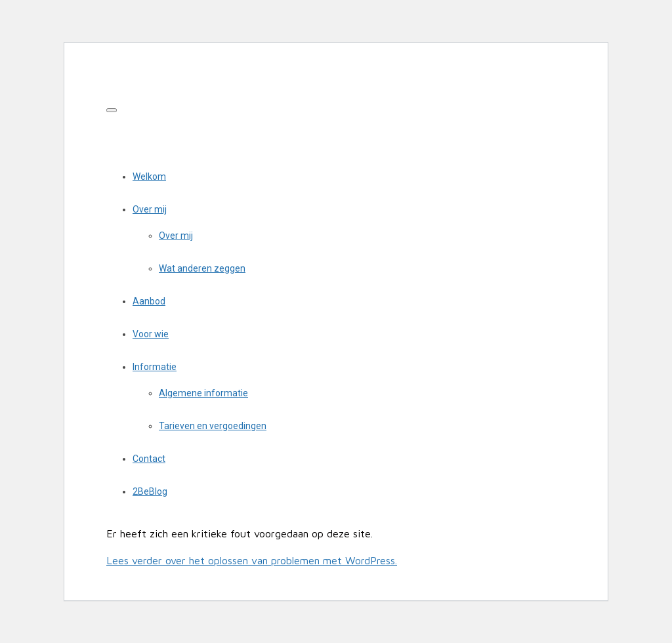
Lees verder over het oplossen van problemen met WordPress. (252, 560)
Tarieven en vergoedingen (213, 426)
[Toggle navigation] (112, 110)
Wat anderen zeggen (202, 268)
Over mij (150, 209)
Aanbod (149, 301)
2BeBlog (150, 491)
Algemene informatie (203, 393)
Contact (149, 459)
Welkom (149, 176)
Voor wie (151, 334)
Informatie (155, 367)
